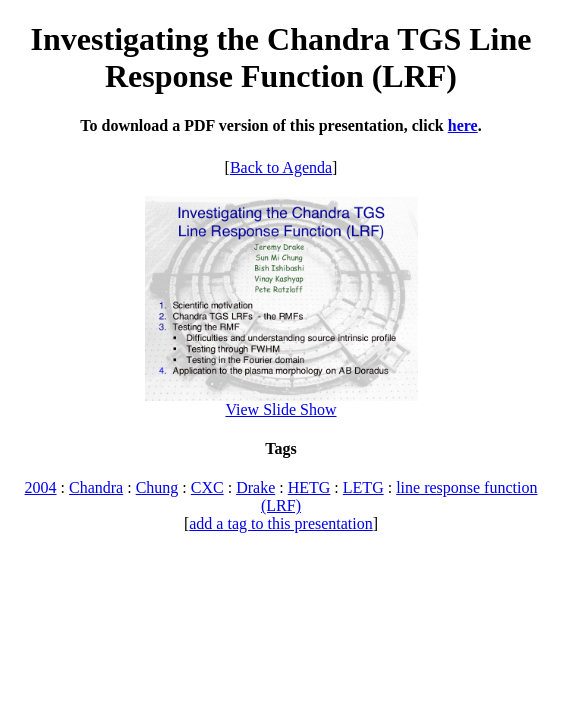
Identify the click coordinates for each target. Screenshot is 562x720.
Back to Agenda (281, 167)
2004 (41, 487)
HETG (309, 487)
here (463, 125)
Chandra (96, 487)
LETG (363, 487)
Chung (157, 487)
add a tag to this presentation (281, 523)
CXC (207, 487)
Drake (255, 487)
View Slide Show (280, 409)
